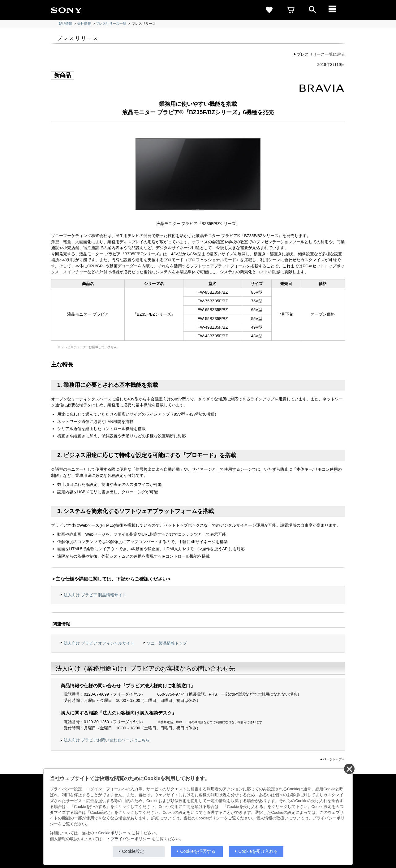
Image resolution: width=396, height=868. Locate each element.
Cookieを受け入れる (258, 851)
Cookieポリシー (112, 833)
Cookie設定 (133, 851)
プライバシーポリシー (131, 839)
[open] (312, 10)
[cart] (291, 10)
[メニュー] (334, 10)
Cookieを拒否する (198, 851)
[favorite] (269, 10)
